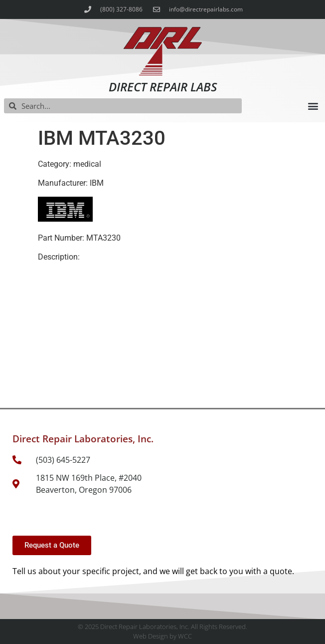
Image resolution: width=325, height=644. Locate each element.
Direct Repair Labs (163, 87)
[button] (313, 106)
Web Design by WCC (162, 636)
